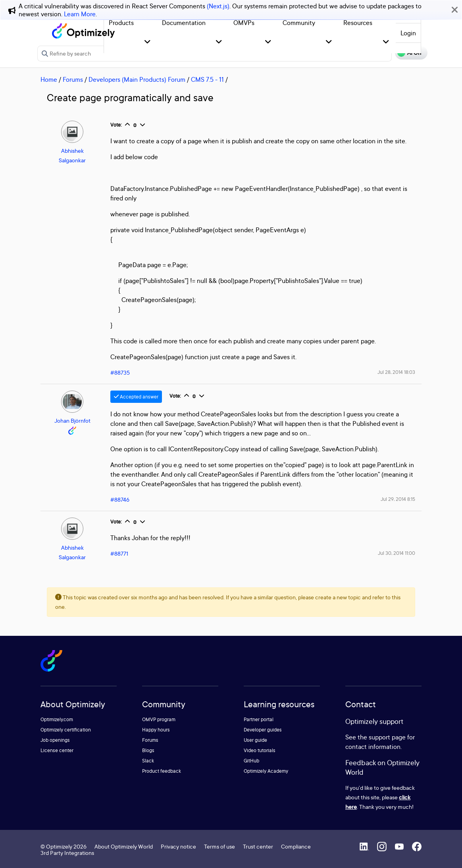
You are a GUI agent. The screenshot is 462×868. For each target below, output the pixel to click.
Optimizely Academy (266, 771)
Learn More (80, 14)
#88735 (120, 372)
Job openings (55, 740)
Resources (358, 23)
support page (387, 737)
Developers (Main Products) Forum (137, 79)
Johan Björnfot (72, 421)
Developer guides (263, 730)
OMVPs (244, 23)
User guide (255, 740)
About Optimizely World (124, 846)
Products (121, 23)
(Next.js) (218, 6)
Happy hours (156, 730)
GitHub (251, 761)
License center (57, 750)
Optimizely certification (66, 730)
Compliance (296, 846)
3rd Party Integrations (67, 853)
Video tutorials (260, 750)
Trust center (258, 846)
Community (299, 23)
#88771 (119, 553)
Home (49, 79)
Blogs (148, 750)
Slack (148, 761)
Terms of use (219, 846)
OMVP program (159, 719)
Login (408, 33)
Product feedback (162, 771)
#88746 (120, 499)
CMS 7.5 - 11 (207, 79)
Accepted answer (136, 397)
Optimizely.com (57, 719)
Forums (73, 79)
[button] (147, 42)
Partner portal (259, 719)
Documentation (184, 23)
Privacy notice (178, 846)
